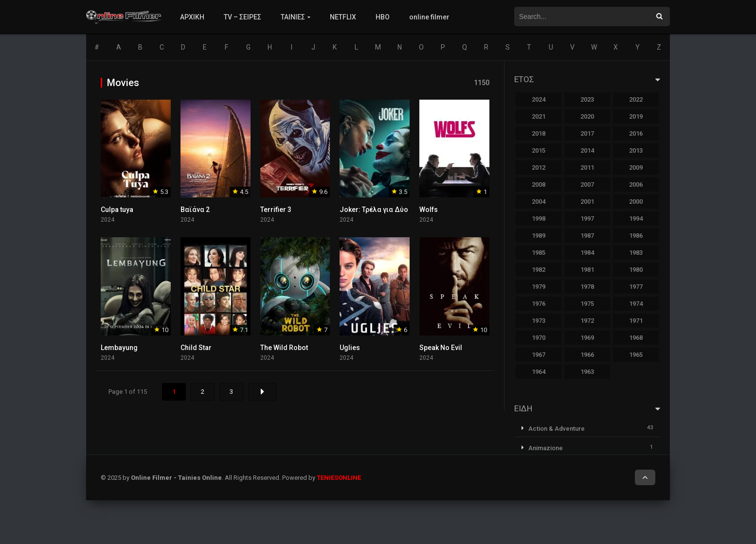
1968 (636, 338)
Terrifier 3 (276, 210)
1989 (539, 236)
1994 (636, 219)
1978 (587, 287)
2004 (539, 202)
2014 (587, 150)
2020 (587, 116)
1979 (539, 287)
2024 (539, 99)
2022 (636, 99)
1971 (636, 321)
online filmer (429, 17)
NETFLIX (343, 17)
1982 (539, 270)
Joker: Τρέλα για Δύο (374, 210)
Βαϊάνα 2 (195, 210)
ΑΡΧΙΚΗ (192, 17)
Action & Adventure (557, 429)
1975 (587, 304)
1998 (539, 219)
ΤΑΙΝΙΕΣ (293, 17)
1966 (587, 355)
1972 (587, 321)
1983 (636, 253)
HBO (383, 17)
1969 (587, 338)
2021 (539, 116)
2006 (636, 184)
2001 (587, 202)
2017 (587, 133)
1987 (587, 236)
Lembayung (119, 348)
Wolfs (429, 210)
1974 (636, 304)
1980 (636, 270)
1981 (587, 270)
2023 (587, 99)
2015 (539, 150)
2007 (587, 184)
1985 (539, 253)
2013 (636, 150)
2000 (636, 202)
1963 (587, 372)
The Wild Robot (284, 348)
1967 (539, 355)
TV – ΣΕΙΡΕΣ (243, 17)
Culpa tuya (117, 210)
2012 (539, 167)
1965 (636, 355)
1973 (539, 321)
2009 (636, 167)
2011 (587, 167)
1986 (636, 236)
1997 (587, 219)
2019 (636, 116)
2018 (539, 133)
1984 (587, 253)
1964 (539, 372)
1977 (636, 287)
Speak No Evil (441, 348)
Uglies (350, 348)
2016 (636, 133)
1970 (539, 338)
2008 (539, 184)
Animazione (546, 448)
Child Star (196, 348)
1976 (539, 304)
